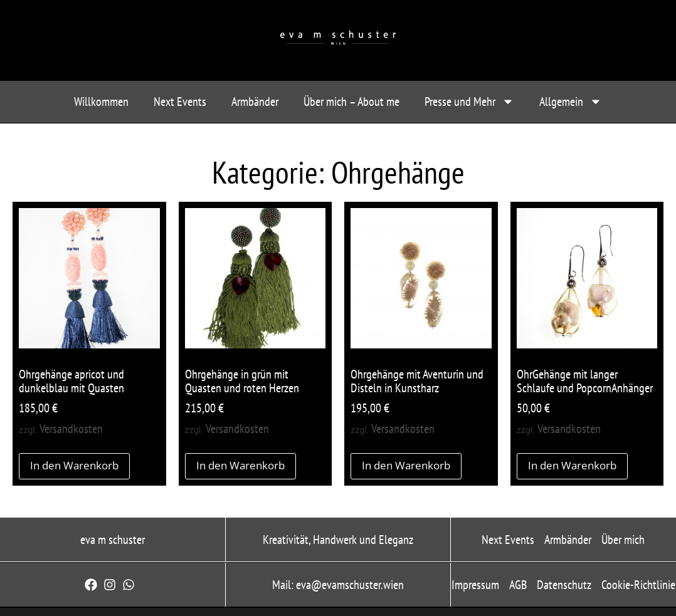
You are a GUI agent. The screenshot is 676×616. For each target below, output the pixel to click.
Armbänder (255, 102)
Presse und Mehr (469, 102)
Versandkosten (71, 429)
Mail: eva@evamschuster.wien (338, 585)
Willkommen (101, 102)
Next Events (180, 102)
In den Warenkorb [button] (74, 465)
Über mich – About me (351, 102)
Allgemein (571, 102)
